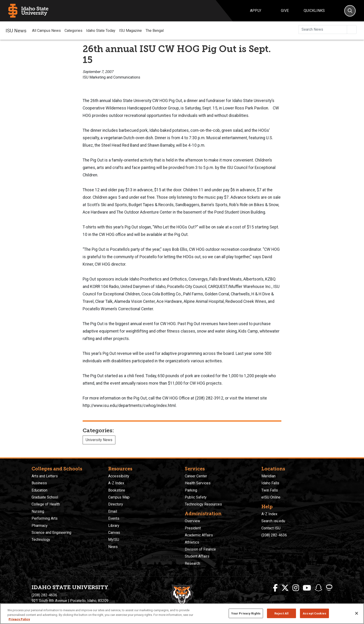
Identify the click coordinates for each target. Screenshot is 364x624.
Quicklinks (314, 11)
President (193, 528)
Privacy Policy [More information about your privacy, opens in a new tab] (19, 619)
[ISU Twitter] (285, 588)
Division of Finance (200, 549)
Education (39, 490)
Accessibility (119, 476)
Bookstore (117, 490)
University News (99, 440)
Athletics (192, 542)
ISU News (16, 30)
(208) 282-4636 (274, 535)
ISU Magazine (130, 31)
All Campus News (46, 31)
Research (192, 563)
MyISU (114, 540)
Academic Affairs (199, 535)
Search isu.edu (273, 521)
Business (39, 483)
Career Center (196, 476)
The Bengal (155, 31)
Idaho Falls (270, 483)
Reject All (281, 613)
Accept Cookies (314, 613)
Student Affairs (197, 556)
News (113, 547)
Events (114, 518)
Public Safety (196, 497)
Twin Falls (270, 490)
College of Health (46, 504)
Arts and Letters (45, 476)
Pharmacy (40, 526)
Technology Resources (203, 504)
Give (285, 11)
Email (113, 511)
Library (114, 526)
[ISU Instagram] (296, 588)
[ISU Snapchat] (318, 588)
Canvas (114, 533)
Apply (256, 11)
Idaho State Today (101, 31)
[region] (182, 614)
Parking (191, 490)
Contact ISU (271, 528)
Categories (73, 31)
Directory (116, 504)
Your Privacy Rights (246, 613)
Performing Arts (45, 518)
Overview (192, 521)
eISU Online (271, 497)
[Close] (357, 613)
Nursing (38, 511)
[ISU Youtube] (307, 588)
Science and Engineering (51, 533)
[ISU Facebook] (275, 588)
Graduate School (45, 497)
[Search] (350, 11)
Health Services (198, 483)
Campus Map (119, 497)
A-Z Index (116, 483)
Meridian (268, 476)
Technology (41, 540)
